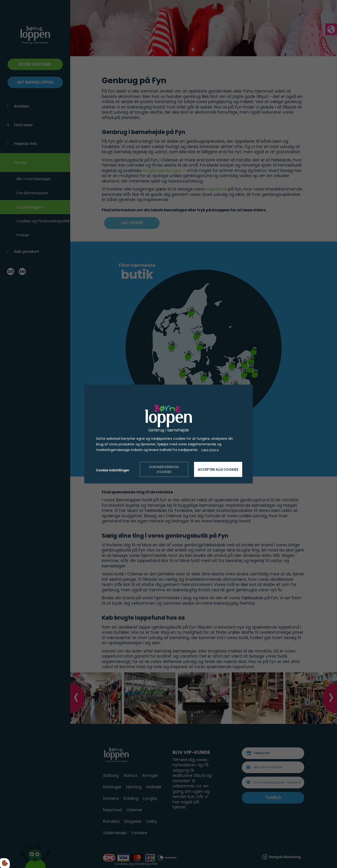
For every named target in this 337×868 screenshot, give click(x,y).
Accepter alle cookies (218, 469)
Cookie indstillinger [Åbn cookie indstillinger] (113, 470)
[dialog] (168, 434)
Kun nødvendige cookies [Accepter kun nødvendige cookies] (164, 469)
